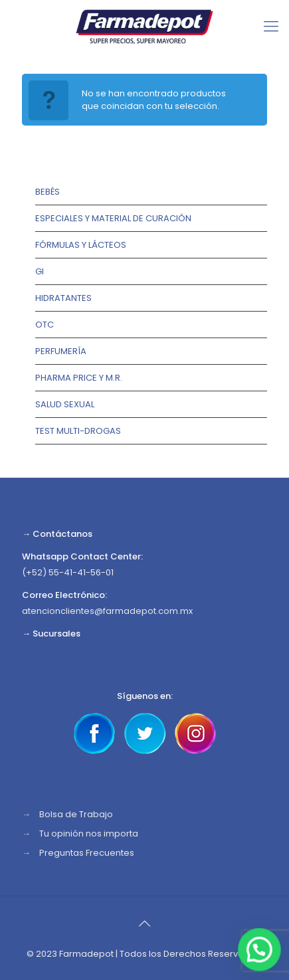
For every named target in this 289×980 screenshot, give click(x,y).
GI (40, 271)
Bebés (48, 192)
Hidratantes (63, 298)
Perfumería (61, 351)
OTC (45, 325)
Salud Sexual (65, 404)
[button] (260, 951)
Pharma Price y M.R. (79, 378)
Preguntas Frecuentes (87, 853)
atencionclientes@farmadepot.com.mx (107, 611)
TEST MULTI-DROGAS (78, 431)
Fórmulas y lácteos (81, 245)
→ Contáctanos (57, 534)
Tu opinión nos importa (89, 833)
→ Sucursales (51, 634)
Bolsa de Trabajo (76, 814)
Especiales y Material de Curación (113, 218)
